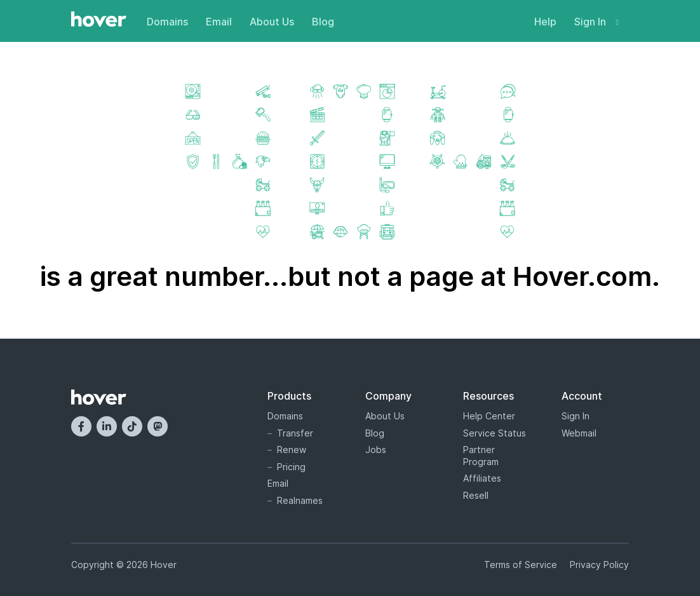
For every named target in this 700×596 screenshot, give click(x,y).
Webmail (579, 433)
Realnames (300, 500)
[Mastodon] (158, 426)
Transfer (295, 433)
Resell (476, 495)
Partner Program (481, 456)
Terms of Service (521, 565)
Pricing (291, 467)
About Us (272, 22)
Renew (292, 450)
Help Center (489, 416)
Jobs (376, 450)
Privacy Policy (599, 565)
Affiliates (482, 478)
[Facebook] (81, 426)
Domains (167, 22)
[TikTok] (132, 426)
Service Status (495, 433)
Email (219, 22)
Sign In (596, 22)
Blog (323, 22)
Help (545, 22)
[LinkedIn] (107, 426)
